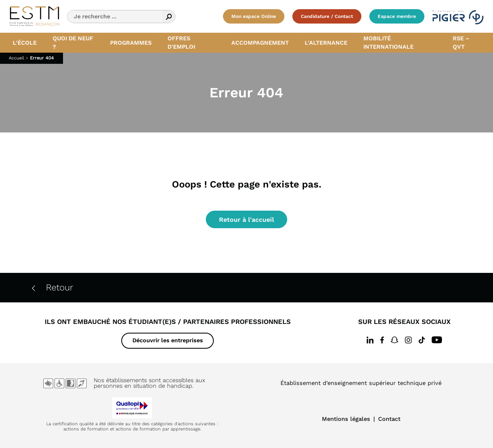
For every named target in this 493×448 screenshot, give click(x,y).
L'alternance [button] (326, 43)
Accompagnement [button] (260, 43)
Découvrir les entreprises (168, 340)
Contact (389, 419)
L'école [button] (25, 43)
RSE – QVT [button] (461, 43)
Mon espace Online (254, 16)
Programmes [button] (131, 43)
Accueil (16, 58)
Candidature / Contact (327, 16)
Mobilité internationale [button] (388, 43)
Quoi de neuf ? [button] (73, 43)
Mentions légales (346, 419)
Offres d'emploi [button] (181, 43)
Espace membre (397, 16)
